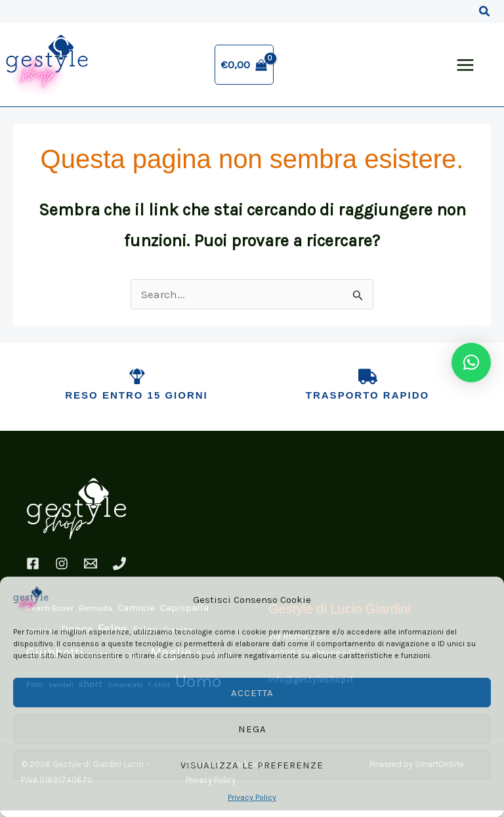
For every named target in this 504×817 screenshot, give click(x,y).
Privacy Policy (252, 797)
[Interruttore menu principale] (465, 68)
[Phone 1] (119, 569)
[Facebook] (33, 569)
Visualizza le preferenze (252, 765)
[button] (485, 12)
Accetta (252, 693)
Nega (252, 729)
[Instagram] (62, 569)
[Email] (91, 569)
